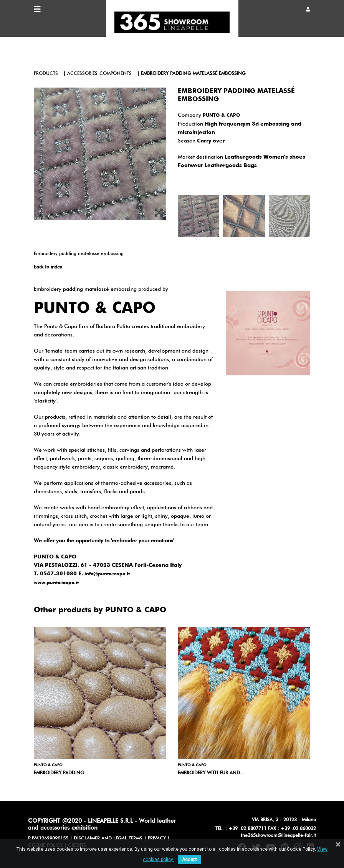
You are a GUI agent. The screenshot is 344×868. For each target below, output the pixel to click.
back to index (48, 267)
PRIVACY (157, 839)
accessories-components (99, 74)
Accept (189, 860)
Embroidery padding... (61, 773)
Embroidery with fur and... (211, 773)
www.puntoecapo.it (56, 583)
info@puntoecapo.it (107, 574)
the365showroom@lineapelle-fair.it (278, 836)
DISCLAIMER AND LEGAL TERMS (108, 839)
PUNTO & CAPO (221, 116)
